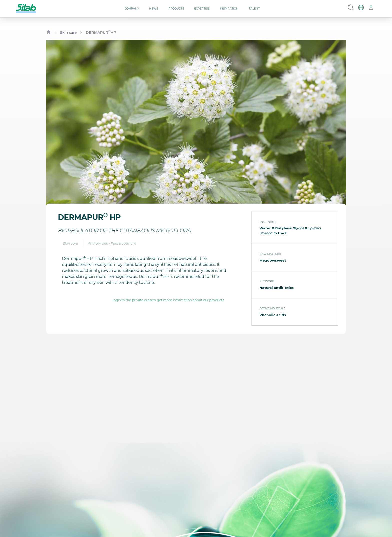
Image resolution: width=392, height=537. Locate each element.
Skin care (68, 33)
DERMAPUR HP (101, 32)
